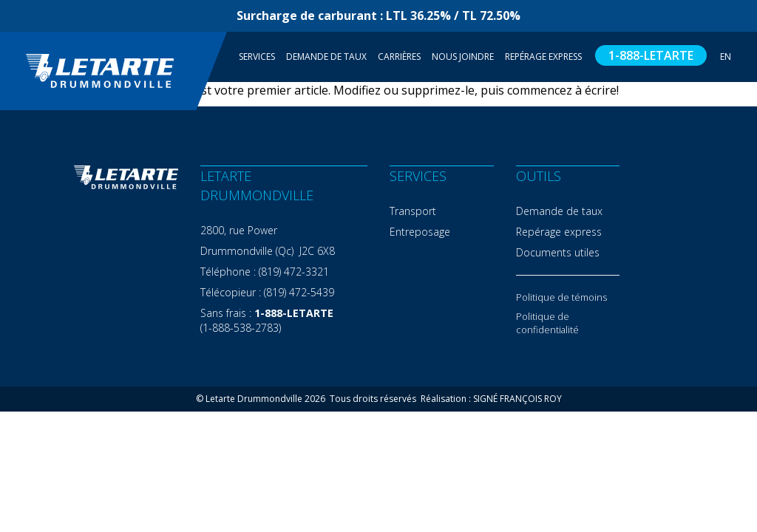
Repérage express (559, 232)
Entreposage (420, 232)
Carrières (399, 57)
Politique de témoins (561, 297)
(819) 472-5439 (299, 292)
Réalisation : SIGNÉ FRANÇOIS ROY (491, 399)
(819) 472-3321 (294, 272)
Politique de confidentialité (547, 323)
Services (257, 57)
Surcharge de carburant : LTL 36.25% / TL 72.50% (378, 16)
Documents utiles (558, 252)
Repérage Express (543, 57)
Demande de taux (326, 57)
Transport (413, 211)
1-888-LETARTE (651, 55)
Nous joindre (463, 57)
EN (726, 57)
